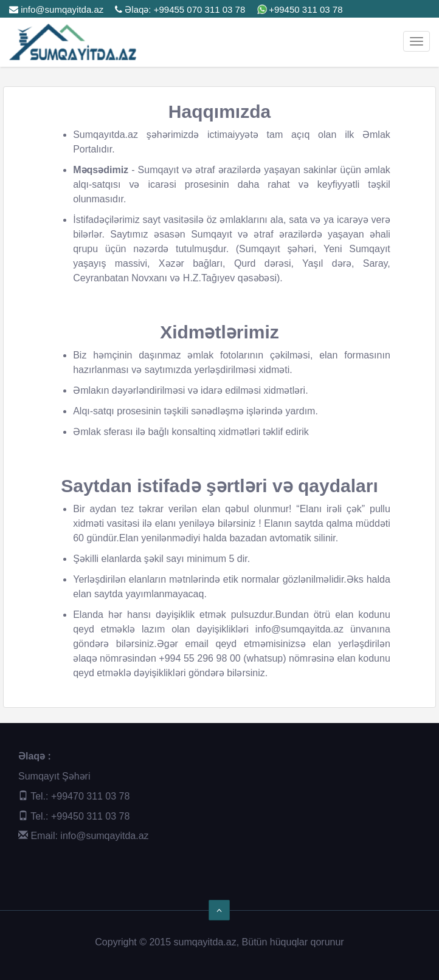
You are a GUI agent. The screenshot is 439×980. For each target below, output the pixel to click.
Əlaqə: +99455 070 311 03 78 (180, 9)
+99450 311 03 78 (306, 9)
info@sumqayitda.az (56, 9)
